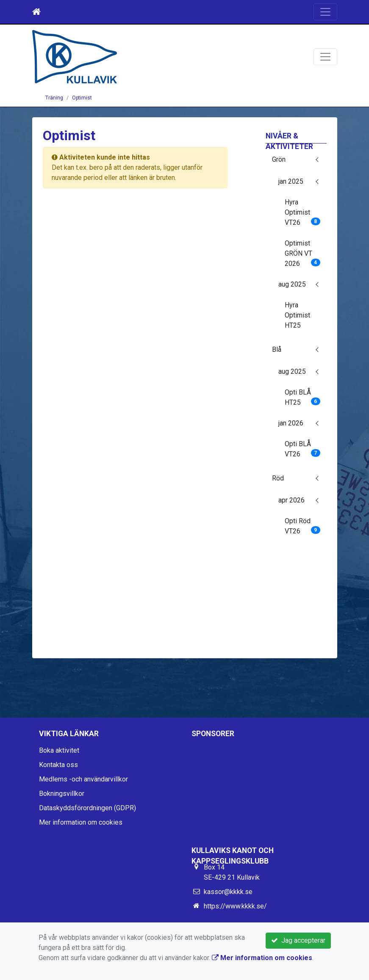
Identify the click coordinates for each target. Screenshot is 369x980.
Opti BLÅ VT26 (302, 449)
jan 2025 (291, 181)
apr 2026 (291, 500)
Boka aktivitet (59, 750)
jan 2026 (291, 423)
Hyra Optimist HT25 (297, 315)
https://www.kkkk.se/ (235, 906)
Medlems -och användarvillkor (83, 779)
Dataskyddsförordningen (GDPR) (87, 808)
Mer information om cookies (81, 822)
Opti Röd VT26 (302, 526)
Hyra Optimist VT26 (302, 212)
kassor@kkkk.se (228, 892)
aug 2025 (292, 284)
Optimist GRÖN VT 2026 (302, 253)
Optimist (82, 98)
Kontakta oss (58, 765)
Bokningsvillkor (62, 794)
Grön (279, 159)
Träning (54, 98)
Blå (277, 349)
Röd (278, 478)
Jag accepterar (298, 940)
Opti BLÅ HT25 (302, 397)
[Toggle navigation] (325, 12)
